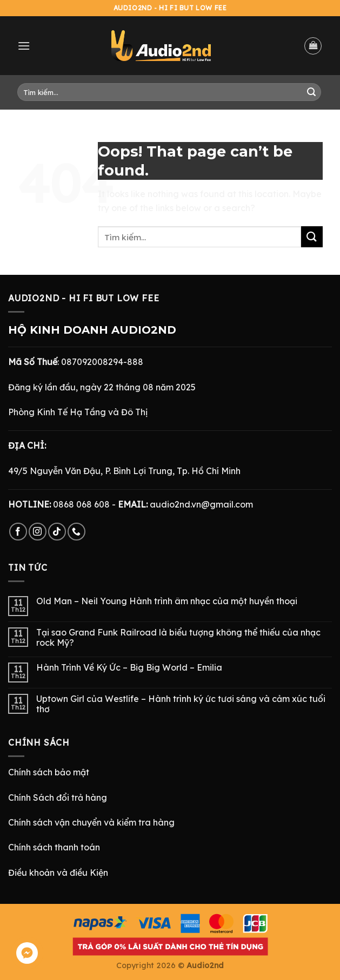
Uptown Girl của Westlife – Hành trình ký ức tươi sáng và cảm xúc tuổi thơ (181, 704)
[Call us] (76, 532)
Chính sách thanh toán (54, 847)
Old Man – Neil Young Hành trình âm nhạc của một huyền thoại (167, 601)
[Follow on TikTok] (57, 532)
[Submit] (311, 92)
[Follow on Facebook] (18, 532)
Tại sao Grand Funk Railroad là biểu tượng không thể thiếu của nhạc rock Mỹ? (178, 638)
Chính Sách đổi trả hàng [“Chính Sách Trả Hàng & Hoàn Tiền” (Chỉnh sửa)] (58, 797)
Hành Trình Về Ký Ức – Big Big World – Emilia (129, 668)
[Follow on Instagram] (38, 532)
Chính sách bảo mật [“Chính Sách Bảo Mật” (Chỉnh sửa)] (49, 772)
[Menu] (24, 46)
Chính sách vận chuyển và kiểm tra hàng (91, 822)
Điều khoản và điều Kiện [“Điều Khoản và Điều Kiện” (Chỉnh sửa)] (58, 873)
